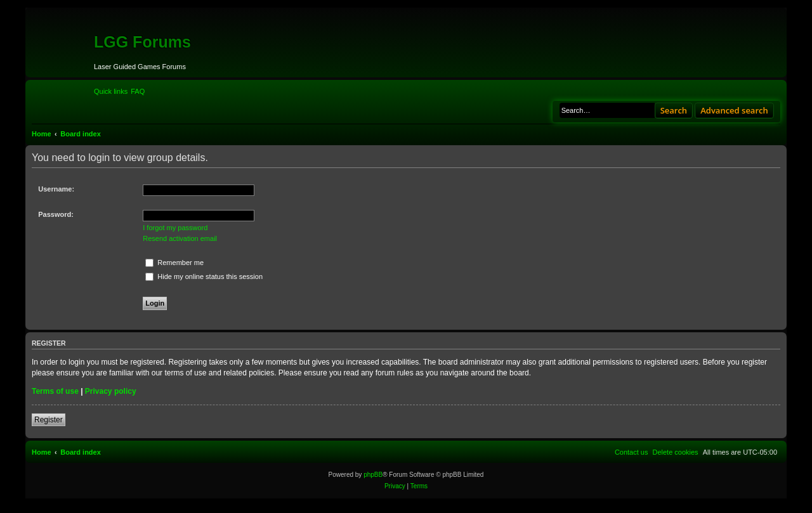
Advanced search (734, 110)
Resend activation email (180, 238)
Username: (56, 189)
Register (49, 420)
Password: (56, 214)
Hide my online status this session (204, 276)
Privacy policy (111, 391)
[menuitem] (138, 91)
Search (674, 110)
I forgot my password (175, 228)
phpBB (373, 475)
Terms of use (55, 391)
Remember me (174, 263)
